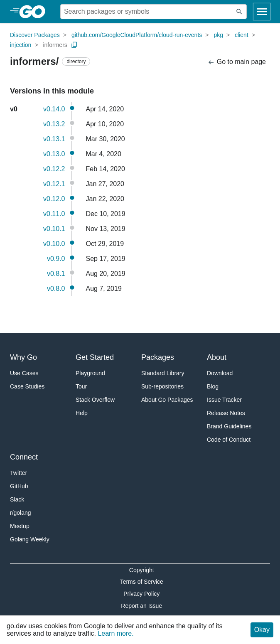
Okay (262, 630)
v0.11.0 (54, 214)
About (217, 357)
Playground (90, 373)
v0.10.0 (54, 244)
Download (220, 373)
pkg (218, 35)
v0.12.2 (54, 169)
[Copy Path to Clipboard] (74, 45)
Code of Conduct (229, 440)
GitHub (19, 486)
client (242, 35)
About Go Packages (167, 400)
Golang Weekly (30, 539)
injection (21, 45)
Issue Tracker (224, 400)
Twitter (18, 473)
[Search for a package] (146, 12)
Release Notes (226, 413)
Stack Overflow (95, 400)
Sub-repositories (162, 386)
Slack (17, 499)
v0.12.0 (54, 199)
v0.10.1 (54, 229)
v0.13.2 (54, 124)
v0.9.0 (56, 259)
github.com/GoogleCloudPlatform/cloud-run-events (137, 35)
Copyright (142, 570)
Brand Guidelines (229, 426)
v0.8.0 (56, 289)
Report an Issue (141, 606)
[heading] (35, 12)
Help (82, 413)
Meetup (20, 526)
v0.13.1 (54, 139)
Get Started (95, 357)
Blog (213, 386)
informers (55, 45)
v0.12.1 (54, 184)
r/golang (21, 513)
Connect (24, 457)
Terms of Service (142, 582)
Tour (81, 386)
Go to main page (237, 62)
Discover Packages (35, 35)
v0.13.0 (54, 154)
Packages (158, 357)
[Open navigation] (262, 12)
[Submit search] (239, 12)
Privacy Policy (141, 594)
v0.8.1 (56, 274)
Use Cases (24, 373)
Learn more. (115, 633)
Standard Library (163, 373)
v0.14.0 (54, 109)
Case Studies (27, 386)
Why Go (23, 357)
